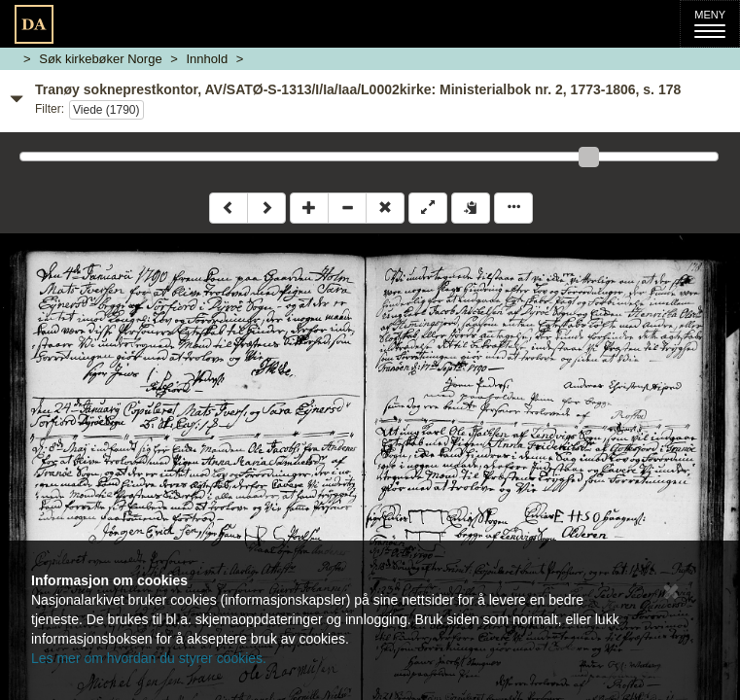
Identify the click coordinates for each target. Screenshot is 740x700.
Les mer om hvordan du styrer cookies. (149, 658)
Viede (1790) (106, 110)
